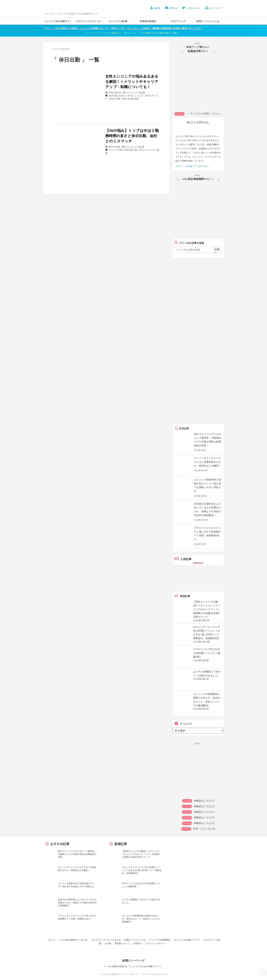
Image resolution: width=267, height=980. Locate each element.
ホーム (52, 940)
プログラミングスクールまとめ (106, 940)
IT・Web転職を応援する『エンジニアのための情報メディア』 (133, 966)
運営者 (155, 8)
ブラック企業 (116, 150)
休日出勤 (113, 96)
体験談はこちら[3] (204, 812)
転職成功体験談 (148, 21)
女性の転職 (127, 99)
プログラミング (178, 21)
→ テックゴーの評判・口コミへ (204, 114)
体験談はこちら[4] (204, 817)
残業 (136, 99)
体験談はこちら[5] (204, 823)
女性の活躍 (115, 99)
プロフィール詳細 (184, 166)
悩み (136, 150)
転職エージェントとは (208, 21)
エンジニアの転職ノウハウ (187, 940)
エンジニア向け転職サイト (58, 21)
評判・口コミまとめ (204, 829)
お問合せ (171, 8)
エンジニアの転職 (118, 21)
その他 (108, 943)
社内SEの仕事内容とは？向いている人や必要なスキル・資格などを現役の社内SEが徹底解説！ (77, 902)
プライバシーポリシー (156, 943)
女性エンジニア (135, 96)
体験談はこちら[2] (204, 806)
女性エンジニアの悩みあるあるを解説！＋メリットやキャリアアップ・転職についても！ (132, 81)
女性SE (123, 96)
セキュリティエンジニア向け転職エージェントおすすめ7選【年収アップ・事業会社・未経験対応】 (142, 870)
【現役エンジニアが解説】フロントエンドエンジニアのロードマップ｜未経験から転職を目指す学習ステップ (141, 854)
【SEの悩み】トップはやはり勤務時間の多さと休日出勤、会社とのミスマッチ (132, 136)
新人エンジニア (148, 150)
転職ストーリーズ (133, 960)
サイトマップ (213, 8)
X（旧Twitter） (191, 8)
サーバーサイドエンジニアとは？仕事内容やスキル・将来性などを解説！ (207, 462)
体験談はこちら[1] (204, 801)
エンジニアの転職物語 (160, 940)
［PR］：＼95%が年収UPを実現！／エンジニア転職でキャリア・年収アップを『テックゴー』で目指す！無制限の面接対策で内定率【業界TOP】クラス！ (123, 28)
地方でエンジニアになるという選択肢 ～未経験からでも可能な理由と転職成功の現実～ (77, 854)
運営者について (122, 943)
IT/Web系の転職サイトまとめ (73, 940)
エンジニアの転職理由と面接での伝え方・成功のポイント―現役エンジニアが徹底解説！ (141, 919)
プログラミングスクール (88, 21)
